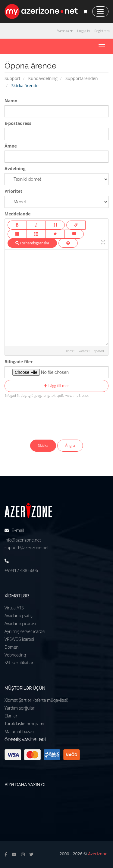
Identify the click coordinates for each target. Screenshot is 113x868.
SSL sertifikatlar (19, 663)
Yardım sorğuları (20, 708)
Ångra (70, 445)
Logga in (83, 31)
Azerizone (98, 854)
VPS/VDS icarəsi (19, 639)
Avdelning (15, 169)
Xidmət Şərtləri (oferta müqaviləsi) (36, 700)
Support (13, 78)
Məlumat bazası (19, 731)
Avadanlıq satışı (19, 616)
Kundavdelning (43, 78)
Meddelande (18, 214)
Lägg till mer (56, 386)
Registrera (102, 31)
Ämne (11, 146)
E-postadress (18, 123)
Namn (11, 101)
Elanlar (11, 716)
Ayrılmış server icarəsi (25, 631)
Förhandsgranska (32, 243)
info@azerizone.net (23, 540)
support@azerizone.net (27, 547)
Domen (11, 647)
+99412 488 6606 (21, 570)
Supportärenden (82, 78)
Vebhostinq (15, 655)
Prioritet (13, 191)
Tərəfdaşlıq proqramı (24, 724)
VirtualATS (14, 608)
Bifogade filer (19, 362)
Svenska (65, 31)
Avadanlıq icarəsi (20, 623)
